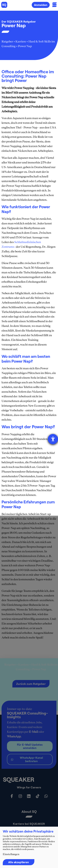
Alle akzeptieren (19, 862)
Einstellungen (11, 854)
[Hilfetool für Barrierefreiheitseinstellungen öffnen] (53, 439)
